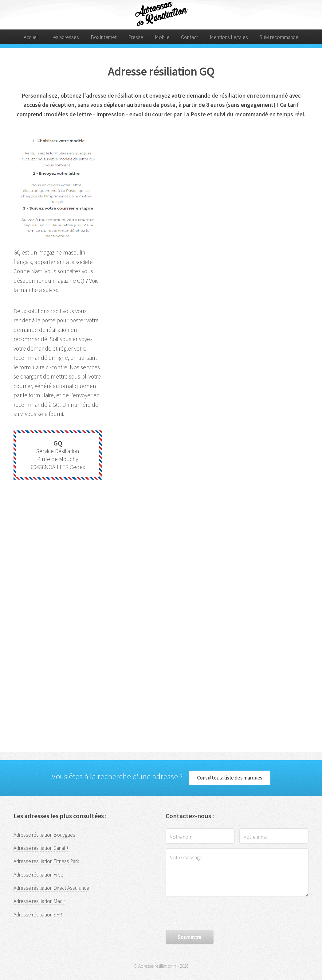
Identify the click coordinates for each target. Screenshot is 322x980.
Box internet (104, 37)
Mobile (162, 37)
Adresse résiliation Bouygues (44, 835)
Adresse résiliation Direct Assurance (51, 888)
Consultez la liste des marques (230, 778)
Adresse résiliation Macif (39, 901)
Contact (190, 37)
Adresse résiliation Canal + (41, 848)
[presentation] (212, 913)
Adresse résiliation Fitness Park (46, 861)
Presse (136, 37)
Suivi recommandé (279, 37)
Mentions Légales (229, 37)
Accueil (31, 37)
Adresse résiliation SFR (38, 915)
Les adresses (65, 37)
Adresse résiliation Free (38, 875)
